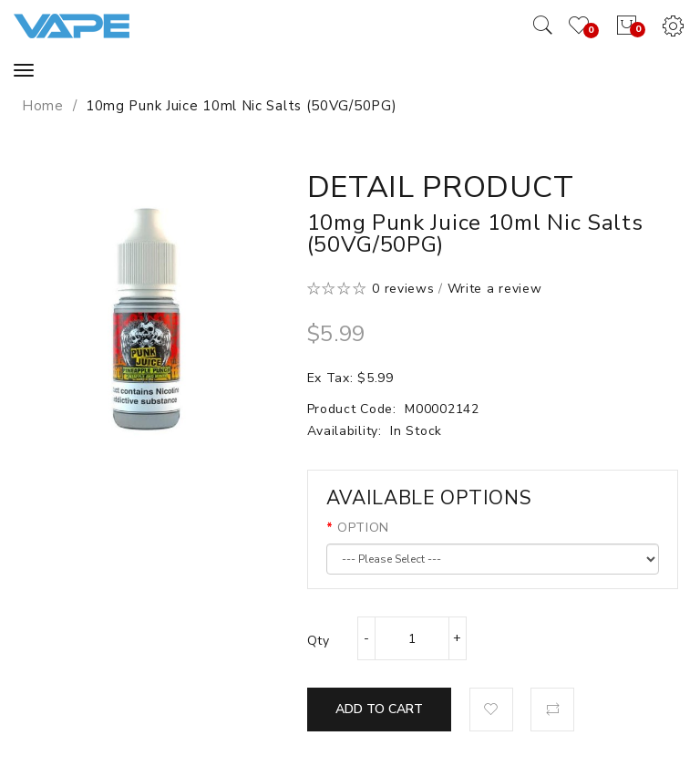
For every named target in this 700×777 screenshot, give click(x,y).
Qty (319, 641)
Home (43, 106)
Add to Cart (379, 709)
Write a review (495, 289)
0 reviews (403, 289)
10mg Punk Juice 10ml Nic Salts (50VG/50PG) (241, 106)
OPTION (363, 528)
